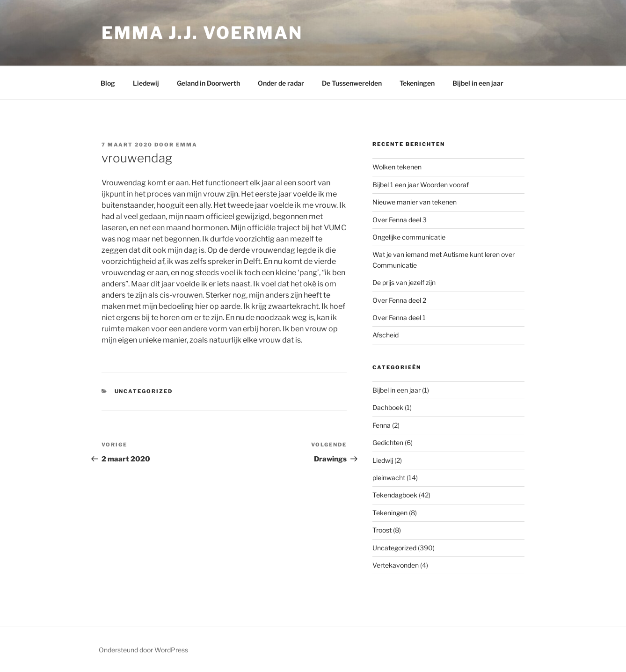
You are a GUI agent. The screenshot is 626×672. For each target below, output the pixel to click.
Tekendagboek (395, 495)
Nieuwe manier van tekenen (415, 202)
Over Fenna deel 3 (400, 220)
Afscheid (386, 335)
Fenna (382, 425)
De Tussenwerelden (352, 83)
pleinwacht (389, 478)
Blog (108, 83)
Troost (382, 530)
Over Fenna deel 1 (399, 318)
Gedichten (388, 442)
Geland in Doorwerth (208, 83)
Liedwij (383, 460)
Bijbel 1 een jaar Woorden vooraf (421, 185)
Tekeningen (417, 83)
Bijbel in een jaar (478, 83)
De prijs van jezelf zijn (404, 282)
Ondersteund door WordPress (143, 650)
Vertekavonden (396, 565)
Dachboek (388, 407)
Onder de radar (281, 83)
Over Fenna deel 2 (399, 300)
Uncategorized (144, 391)
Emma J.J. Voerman (202, 33)
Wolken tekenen (397, 167)
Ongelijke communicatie (409, 237)
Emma (187, 145)
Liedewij (146, 83)
